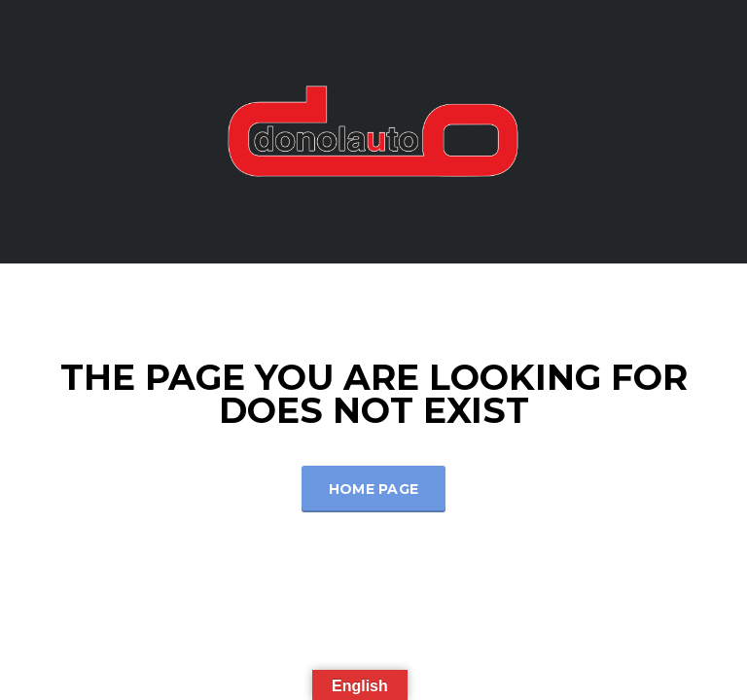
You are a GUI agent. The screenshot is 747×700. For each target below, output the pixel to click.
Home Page (374, 489)
